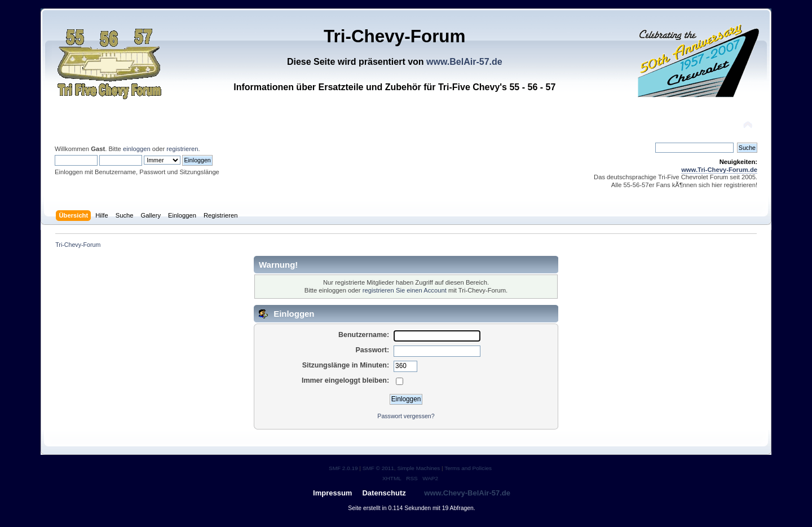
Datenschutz (384, 493)
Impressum (332, 493)
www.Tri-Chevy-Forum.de (719, 170)
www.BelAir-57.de (464, 62)
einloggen (137, 149)
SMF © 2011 (378, 468)
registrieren (182, 149)
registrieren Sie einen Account (405, 290)
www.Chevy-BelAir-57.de (467, 493)
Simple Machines (418, 468)
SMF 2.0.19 (343, 468)
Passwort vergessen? (406, 416)
